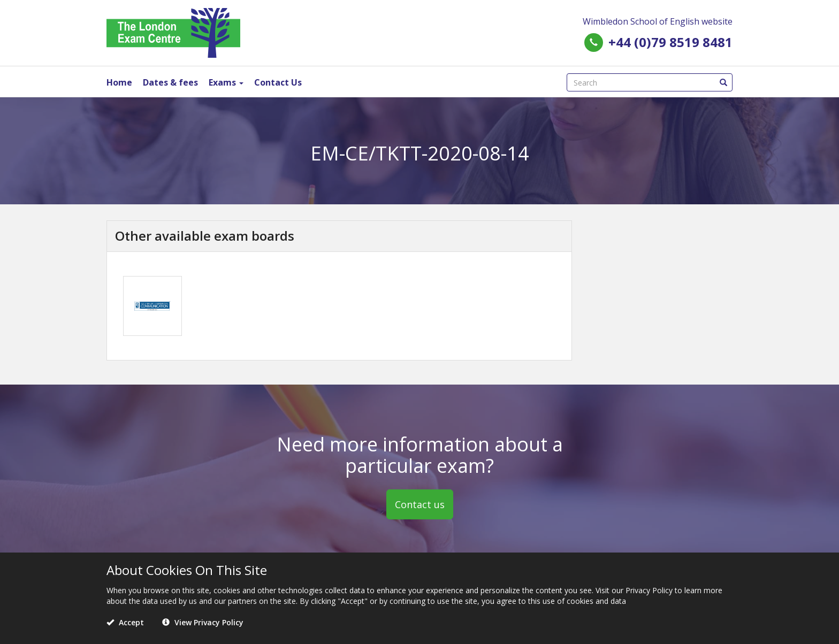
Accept (125, 622)
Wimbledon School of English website (658, 21)
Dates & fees (170, 82)
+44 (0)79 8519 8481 (670, 42)
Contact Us (278, 82)
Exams (226, 82)
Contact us (420, 504)
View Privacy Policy (203, 622)
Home (119, 82)
